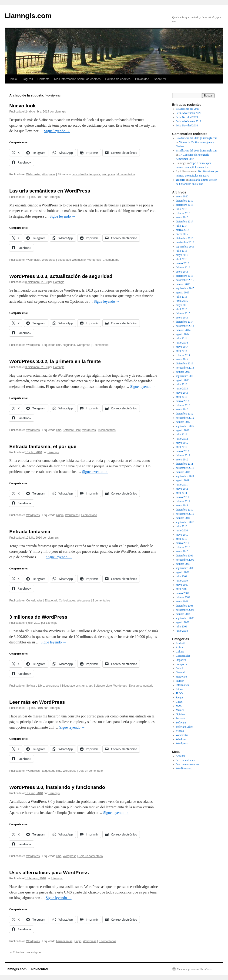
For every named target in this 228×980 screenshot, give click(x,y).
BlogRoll (27, 79)
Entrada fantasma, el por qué (43, 446)
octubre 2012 (183, 422)
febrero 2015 (183, 313)
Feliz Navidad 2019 (187, 117)
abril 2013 (182, 397)
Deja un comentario (141, 686)
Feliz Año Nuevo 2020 (189, 113)
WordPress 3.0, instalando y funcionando (57, 787)
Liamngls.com (28, 16)
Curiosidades (34, 601)
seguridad (69, 345)
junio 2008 (182, 631)
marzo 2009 (183, 593)
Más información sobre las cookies (77, 79)
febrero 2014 (183, 355)
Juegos (180, 697)
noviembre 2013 (185, 368)
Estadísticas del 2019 (188, 109)
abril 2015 (182, 309)
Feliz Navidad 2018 (187, 125)
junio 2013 (182, 389)
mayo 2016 (182, 255)
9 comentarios (107, 430)
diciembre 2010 (185, 510)
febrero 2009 (183, 597)
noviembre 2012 (185, 418)
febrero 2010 (183, 547)
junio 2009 (182, 581)
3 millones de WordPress (38, 617)
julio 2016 (182, 251)
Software (181, 723)
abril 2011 (182, 493)
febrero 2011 (183, 501)
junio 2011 (182, 485)
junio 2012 (182, 439)
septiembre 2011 (185, 476)
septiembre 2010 (185, 522)
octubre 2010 (183, 518)
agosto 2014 (183, 334)
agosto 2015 (183, 292)
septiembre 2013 (185, 376)
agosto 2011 (183, 480)
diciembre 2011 (185, 464)
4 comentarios (126, 174)
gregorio (181, 180)
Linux (179, 702)
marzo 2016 (183, 263)
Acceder (181, 756)
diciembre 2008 (185, 606)
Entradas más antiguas (25, 952)
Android (181, 643)
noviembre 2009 (185, 560)
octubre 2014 (183, 330)
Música (180, 710)
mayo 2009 (182, 585)
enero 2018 (182, 217)
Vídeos (180, 731)
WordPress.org (184, 768)
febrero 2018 (183, 213)
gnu (85, 686)
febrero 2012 (183, 455)
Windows (181, 739)
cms (74, 174)
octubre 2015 (183, 284)
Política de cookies (118, 79)
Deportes (181, 660)
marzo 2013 (183, 401)
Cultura (180, 652)
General (180, 672)
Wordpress (49, 174)
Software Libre (72, 430)
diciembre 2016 (185, 238)
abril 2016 (182, 259)
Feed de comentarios (187, 764)
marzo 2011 (183, 497)
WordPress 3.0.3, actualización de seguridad (61, 276)
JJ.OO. (180, 693)
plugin (60, 515)
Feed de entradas (185, 760)
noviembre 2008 (185, 610)
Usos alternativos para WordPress (49, 872)
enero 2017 (182, 234)
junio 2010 (182, 530)
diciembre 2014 (185, 322)
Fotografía (182, 664)
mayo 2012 (182, 443)
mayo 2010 (182, 535)
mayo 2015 (182, 305)
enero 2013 (182, 409)
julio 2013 (182, 384)
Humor (180, 681)
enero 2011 (182, 505)
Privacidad (142, 79)
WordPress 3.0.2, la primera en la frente (55, 361)
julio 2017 (182, 226)
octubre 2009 (183, 564)
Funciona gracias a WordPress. (194, 969)
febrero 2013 (183, 405)
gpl (91, 686)
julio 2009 (182, 576)
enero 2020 (182, 196)
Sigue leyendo (57, 131)
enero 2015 (182, 318)
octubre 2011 (183, 472)
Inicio (13, 79)
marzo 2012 (183, 451)
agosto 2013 (183, 380)
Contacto (44, 79)
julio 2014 (182, 338)
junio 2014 (182, 343)
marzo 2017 (183, 230)
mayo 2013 (182, 393)
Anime (180, 647)
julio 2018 (182, 209)
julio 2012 (182, 434)
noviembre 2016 (185, 242)
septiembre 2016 (185, 247)
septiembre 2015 (185, 288)
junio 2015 (182, 301)
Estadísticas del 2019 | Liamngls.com (197, 138)
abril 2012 (182, 447)
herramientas (64, 941)
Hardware (181, 677)
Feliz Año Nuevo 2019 (189, 121)
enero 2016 (182, 272)
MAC (179, 706)
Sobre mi (160, 79)
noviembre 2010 (185, 514)
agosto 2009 (183, 572)
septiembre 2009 (185, 568)
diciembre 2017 (185, 222)
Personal (181, 718)
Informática (182, 685)
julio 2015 (182, 297)
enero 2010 (182, 551)
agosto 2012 (183, 430)
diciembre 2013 (185, 363)
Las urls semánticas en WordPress (50, 191)
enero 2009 (182, 601)
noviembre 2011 (185, 468)
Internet (180, 689)
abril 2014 (182, 351)
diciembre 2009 (185, 556)
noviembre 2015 (185, 280)
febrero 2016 (183, 267)
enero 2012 (182, 459)
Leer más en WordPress (37, 702)
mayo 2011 (182, 489)
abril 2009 (182, 589)
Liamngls (60, 112)
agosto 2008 (183, 622)
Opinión (180, 714)
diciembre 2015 (185, 276)
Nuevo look (22, 106)
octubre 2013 (183, 372)
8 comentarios (107, 941)
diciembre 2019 (185, 201)
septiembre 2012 (185, 426)
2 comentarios (101, 601)
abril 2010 (182, 539)
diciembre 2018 (185, 205)
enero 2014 (182, 359)
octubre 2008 (183, 614)
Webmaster (33, 174)
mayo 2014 (182, 347)
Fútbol (179, 668)
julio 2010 (182, 526)
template (95, 174)
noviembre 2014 (185, 326)
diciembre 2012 (185, 414)
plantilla (83, 174)
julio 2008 (182, 627)
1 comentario (111, 260)
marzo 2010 (183, 543)
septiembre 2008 (185, 618)
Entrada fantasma (30, 532)
